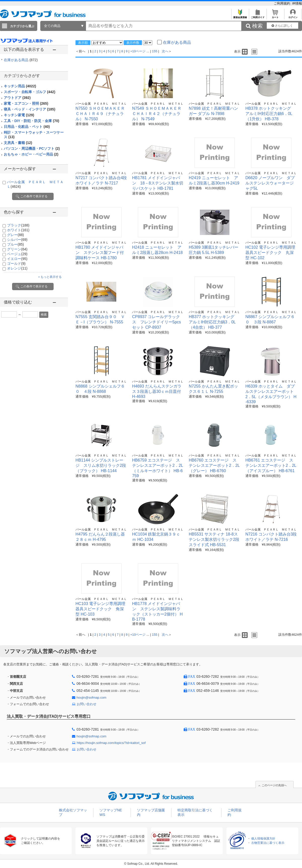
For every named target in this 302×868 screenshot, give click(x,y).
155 (155, 51)
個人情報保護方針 (263, 839)
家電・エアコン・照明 (26, 103)
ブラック (18, 225)
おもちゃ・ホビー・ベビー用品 (31, 154)
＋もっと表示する (50, 277)
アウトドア (17, 98)
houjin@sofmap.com (91, 697)
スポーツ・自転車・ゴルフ (30, 92)
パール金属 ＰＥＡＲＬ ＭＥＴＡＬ (101, 104)
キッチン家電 (19, 115)
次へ (165, 51)
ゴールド (16, 263)
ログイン (293, 16)
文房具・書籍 (18, 143)
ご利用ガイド (258, 16)
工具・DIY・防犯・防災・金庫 (31, 121)
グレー (15, 235)
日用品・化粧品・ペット (27, 127)
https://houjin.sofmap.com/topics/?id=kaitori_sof (111, 743)
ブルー (15, 244)
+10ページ (138, 51)
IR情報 (297, 3)
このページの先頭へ (274, 785)
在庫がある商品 (21, 60)
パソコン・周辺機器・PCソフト (32, 148)
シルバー (17, 240)
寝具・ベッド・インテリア (30, 109)
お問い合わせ (87, 704)
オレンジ (17, 268)
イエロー (17, 259)
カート (275, 16)
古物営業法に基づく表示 (268, 843)
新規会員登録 (240, 16)
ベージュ (17, 254)
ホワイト (18, 230)
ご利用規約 (282, 3)
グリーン (17, 249)
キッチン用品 (20, 86)
